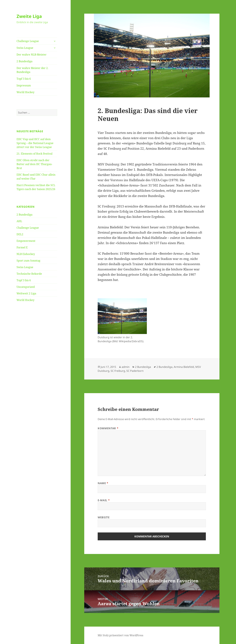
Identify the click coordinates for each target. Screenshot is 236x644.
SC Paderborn (135, 371)
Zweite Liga (29, 16)
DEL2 (20, 234)
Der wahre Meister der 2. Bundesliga (32, 70)
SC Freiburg (118, 371)
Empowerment (26, 241)
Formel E (22, 247)
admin (126, 367)
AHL (19, 221)
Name (103, 483)
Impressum (24, 85)
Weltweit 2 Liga (26, 293)
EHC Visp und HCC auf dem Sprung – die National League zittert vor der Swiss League (35, 143)
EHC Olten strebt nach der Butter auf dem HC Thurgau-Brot (34, 164)
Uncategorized (26, 287)
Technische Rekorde (29, 274)
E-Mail (104, 500)
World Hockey (25, 92)
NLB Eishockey (26, 254)
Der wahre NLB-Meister (32, 55)
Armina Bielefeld (184, 367)
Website (104, 517)
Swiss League (25, 48)
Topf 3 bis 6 (24, 79)
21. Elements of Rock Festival (34, 154)
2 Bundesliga (25, 61)
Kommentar (108, 428)
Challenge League (28, 41)
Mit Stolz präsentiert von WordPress (120, 635)
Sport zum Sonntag (28, 261)
